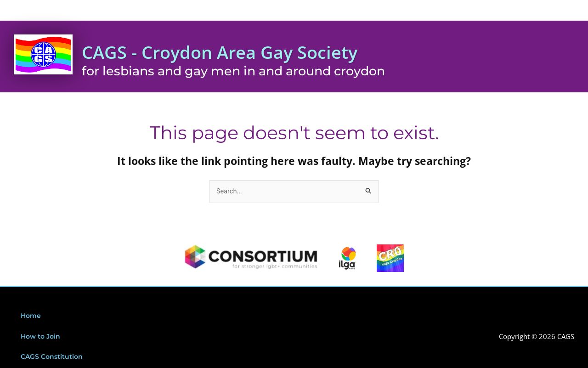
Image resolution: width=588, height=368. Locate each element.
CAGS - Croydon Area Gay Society (246, 51)
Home (31, 317)
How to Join (42, 337)
